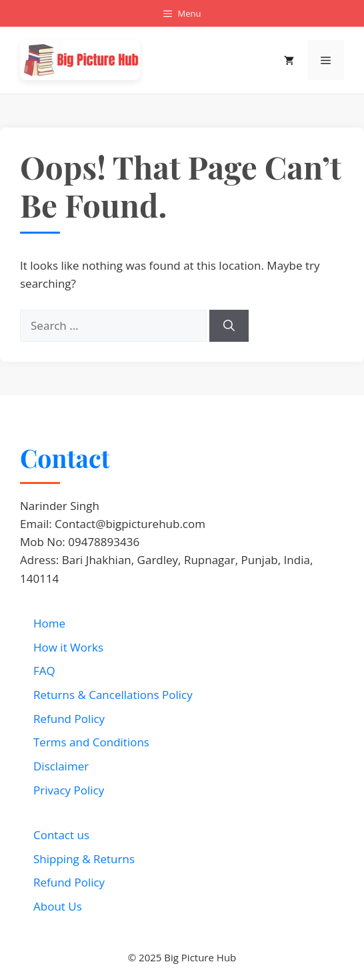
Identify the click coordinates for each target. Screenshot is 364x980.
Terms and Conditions (91, 742)
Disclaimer (61, 766)
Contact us (61, 835)
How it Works (68, 647)
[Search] (229, 326)
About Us (58, 906)
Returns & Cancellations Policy (113, 695)
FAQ (44, 671)
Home (49, 623)
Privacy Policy (69, 790)
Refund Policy (69, 719)
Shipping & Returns (84, 859)
